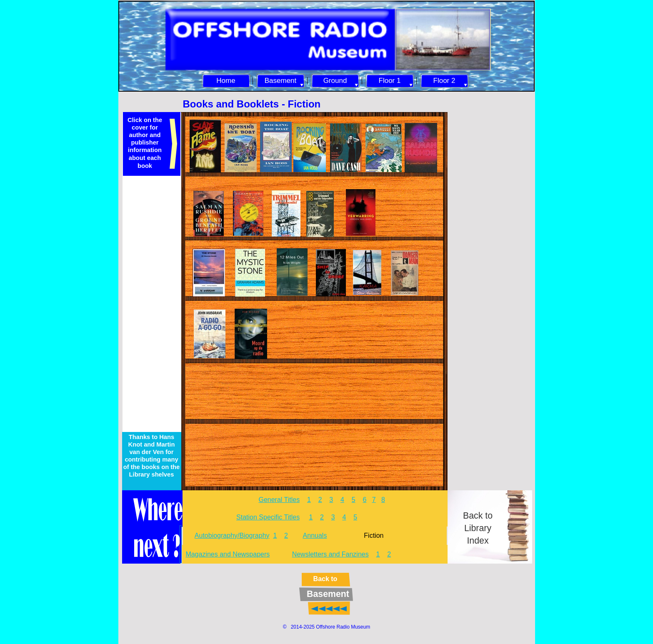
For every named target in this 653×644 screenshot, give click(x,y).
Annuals (315, 535)
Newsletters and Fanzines (330, 554)
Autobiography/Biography (232, 535)
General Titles (279, 500)
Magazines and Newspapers (228, 554)
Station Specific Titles (268, 517)
